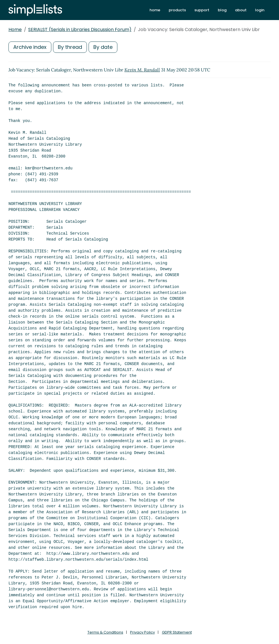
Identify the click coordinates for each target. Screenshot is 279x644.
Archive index (30, 47)
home (155, 10)
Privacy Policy (142, 632)
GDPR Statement (177, 632)
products (177, 10)
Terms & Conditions (105, 632)
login (260, 10)
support (202, 10)
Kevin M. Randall (142, 70)
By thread (70, 47)
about (241, 10)
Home (15, 30)
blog (222, 10)
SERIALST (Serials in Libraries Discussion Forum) (80, 30)
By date (103, 47)
